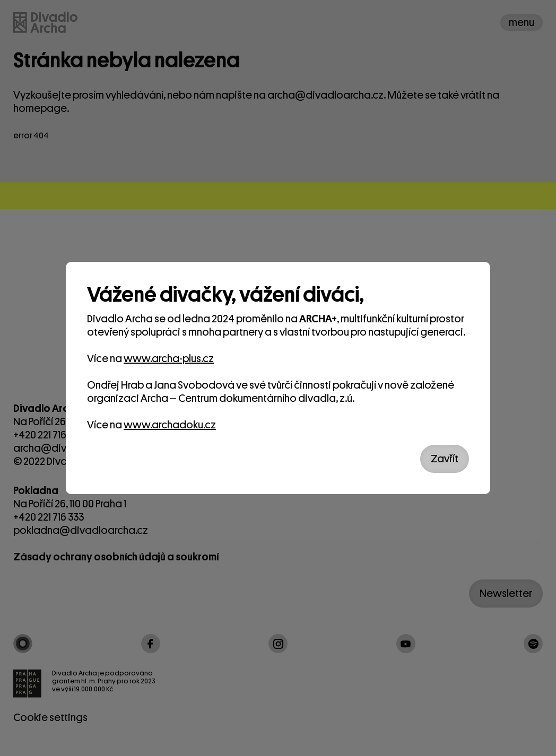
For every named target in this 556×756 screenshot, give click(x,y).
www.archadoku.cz (170, 425)
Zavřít (445, 459)
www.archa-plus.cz (169, 359)
